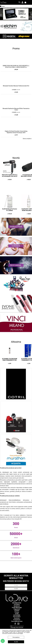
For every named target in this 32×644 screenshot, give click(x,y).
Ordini (17, 614)
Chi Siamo (17, 604)
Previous (1, 15)
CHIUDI (31, 630)
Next (31, 15)
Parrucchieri (17, 617)
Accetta (16, 642)
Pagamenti (17, 609)
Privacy (17, 612)
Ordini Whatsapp (17, 608)
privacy (21, 633)
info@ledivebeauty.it (18, 626)
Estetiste (17, 618)
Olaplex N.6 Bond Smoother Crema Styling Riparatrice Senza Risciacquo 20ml (16, 132)
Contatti (17, 611)
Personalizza (16, 637)
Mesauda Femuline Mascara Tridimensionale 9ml (16, 86)
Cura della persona (17, 621)
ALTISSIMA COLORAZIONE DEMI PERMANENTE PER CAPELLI (10, 360)
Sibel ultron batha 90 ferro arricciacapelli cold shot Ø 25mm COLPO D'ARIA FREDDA (10, 177)
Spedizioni (17, 606)
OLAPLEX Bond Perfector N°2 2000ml (10, 210)
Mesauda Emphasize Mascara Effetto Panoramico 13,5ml (16, 109)
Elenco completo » (27, 139)
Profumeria (17, 620)
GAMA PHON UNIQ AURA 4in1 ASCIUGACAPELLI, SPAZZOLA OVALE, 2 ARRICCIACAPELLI (16, 66)
